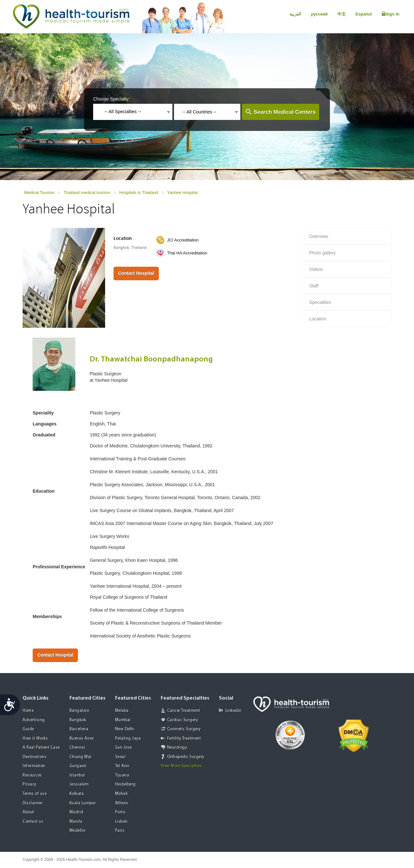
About (28, 812)
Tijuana (122, 775)
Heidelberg (125, 784)
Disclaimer (33, 803)
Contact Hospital (136, 273)
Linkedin (230, 710)
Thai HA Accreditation (187, 253)
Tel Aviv (122, 766)
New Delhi (125, 729)
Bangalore (79, 711)
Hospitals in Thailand (138, 193)
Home (28, 711)
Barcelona (79, 729)
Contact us (33, 822)
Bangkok (78, 720)
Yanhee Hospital (182, 193)
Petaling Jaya (128, 739)
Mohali (122, 794)
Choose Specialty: (111, 99)
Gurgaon (78, 766)
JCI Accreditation (183, 240)
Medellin (78, 831)
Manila (76, 822)
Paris (120, 831)
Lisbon (121, 822)
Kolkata (77, 794)
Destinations (35, 757)
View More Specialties (181, 766)
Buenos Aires (82, 739)
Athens (122, 803)
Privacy (30, 784)
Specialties (320, 302)
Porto (120, 812)
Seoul (120, 757)
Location (318, 319)
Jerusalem (79, 784)
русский (319, 14)
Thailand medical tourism (87, 193)
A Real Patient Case (41, 748)
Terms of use (35, 794)
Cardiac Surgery (183, 720)
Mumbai (123, 720)
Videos (316, 269)
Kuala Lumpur (83, 803)
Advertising (34, 720)
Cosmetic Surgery (184, 729)
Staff (314, 286)
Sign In (391, 14)
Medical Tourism (39, 193)
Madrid (76, 812)
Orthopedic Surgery (186, 757)
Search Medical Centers (285, 112)
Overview (319, 236)
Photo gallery (322, 253)
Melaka (122, 711)
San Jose (124, 748)
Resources (32, 775)
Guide (28, 729)
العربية (295, 14)
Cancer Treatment (184, 711)
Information (34, 766)
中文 (342, 14)
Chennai (77, 748)
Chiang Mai (81, 757)
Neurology (177, 748)
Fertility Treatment (184, 739)
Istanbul (77, 775)
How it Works (35, 739)
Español (364, 14)
